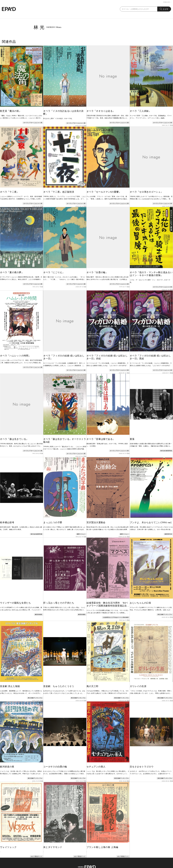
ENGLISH (167, 2)
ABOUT (68, 857)
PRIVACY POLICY (100, 857)
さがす (164, 9)
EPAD (84, 867)
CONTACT (82, 857)
